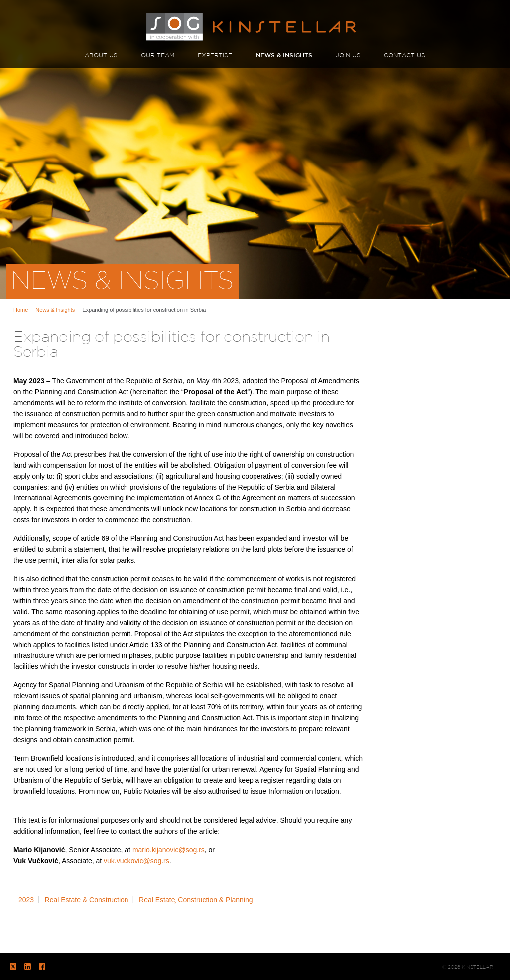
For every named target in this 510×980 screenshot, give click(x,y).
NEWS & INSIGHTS (284, 56)
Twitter (13, 966)
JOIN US (348, 56)
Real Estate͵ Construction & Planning (196, 900)
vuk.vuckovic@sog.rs (136, 861)
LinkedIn (28, 966)
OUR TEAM (158, 56)
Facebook (42, 966)
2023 (26, 900)
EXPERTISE (215, 56)
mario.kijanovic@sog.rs (169, 850)
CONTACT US (405, 56)
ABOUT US (101, 56)
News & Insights (55, 310)
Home (21, 310)
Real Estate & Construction (87, 900)
